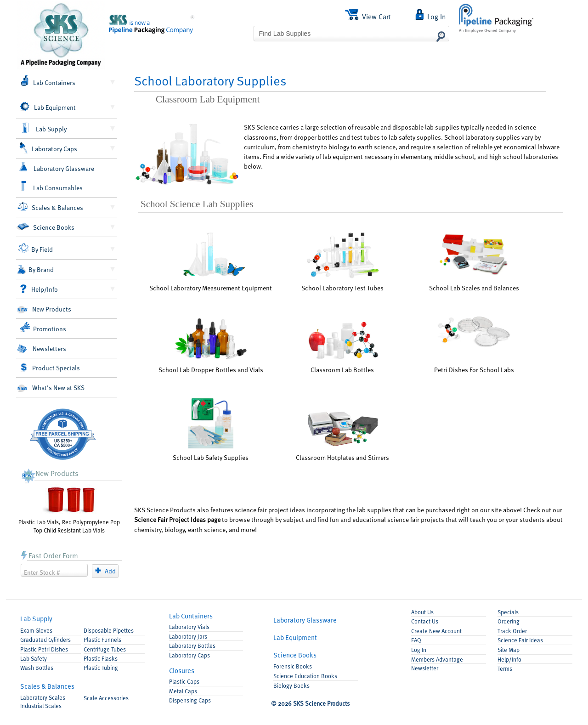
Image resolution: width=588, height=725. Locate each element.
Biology (291, 685)
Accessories (106, 698)
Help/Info (39, 289)
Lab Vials (189, 627)
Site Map (509, 650)
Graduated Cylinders (45, 640)
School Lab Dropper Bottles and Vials (211, 345)
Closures (182, 670)
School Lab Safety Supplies (211, 429)
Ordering (509, 621)
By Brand (35, 269)
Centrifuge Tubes (105, 649)
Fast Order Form (49, 555)
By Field (36, 248)
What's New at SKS (51, 388)
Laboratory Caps (48, 148)
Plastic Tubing (101, 668)
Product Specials (50, 368)
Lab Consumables (51, 186)
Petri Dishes (44, 649)
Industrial (41, 706)
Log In (419, 650)
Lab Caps (189, 655)
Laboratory (43, 697)
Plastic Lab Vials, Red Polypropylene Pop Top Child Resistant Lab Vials (69, 509)
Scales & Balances (51, 207)
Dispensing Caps (190, 700)
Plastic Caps (184, 681)
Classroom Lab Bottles (342, 346)
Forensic (293, 666)
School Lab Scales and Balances (474, 261)
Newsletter (425, 668)
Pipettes (109, 630)
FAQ (416, 640)
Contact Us (425, 621)
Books (295, 655)
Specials (508, 612)
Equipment (295, 637)
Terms (505, 668)
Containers (191, 616)
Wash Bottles (37, 668)
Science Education (305, 676)
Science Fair (520, 640)
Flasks (101, 658)
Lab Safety (34, 658)
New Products (44, 309)
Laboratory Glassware (56, 167)
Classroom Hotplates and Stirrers (342, 436)
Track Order (512, 631)
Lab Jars (188, 636)
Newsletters (41, 348)
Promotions (43, 327)
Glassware (305, 620)
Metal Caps (183, 691)
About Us (422, 612)
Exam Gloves (36, 630)
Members (437, 659)
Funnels (102, 640)
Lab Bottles (192, 646)
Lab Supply (43, 128)
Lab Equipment (48, 107)
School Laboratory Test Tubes (342, 261)
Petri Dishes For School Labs (474, 345)
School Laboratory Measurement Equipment (211, 261)
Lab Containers (47, 81)
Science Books (45, 227)
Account (436, 631)
